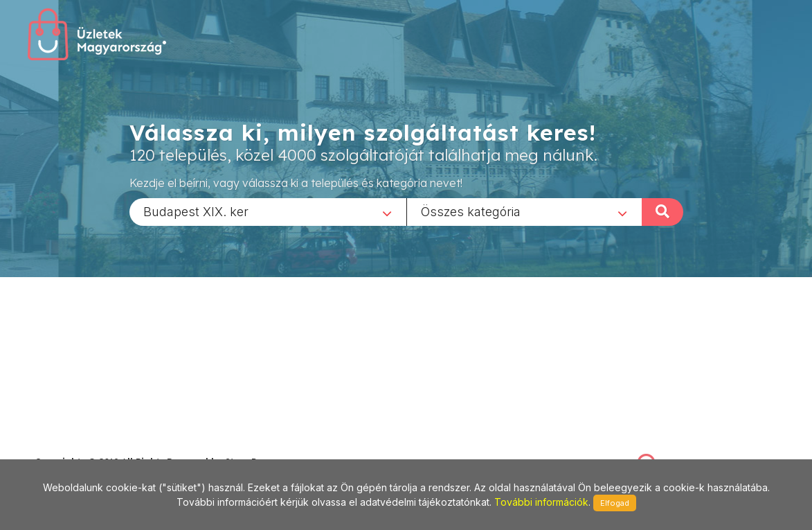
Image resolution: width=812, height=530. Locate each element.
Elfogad (615, 503)
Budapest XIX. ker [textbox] (196, 211)
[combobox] (268, 211)
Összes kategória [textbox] (471, 211)
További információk (541, 502)
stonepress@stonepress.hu (90, 447)
